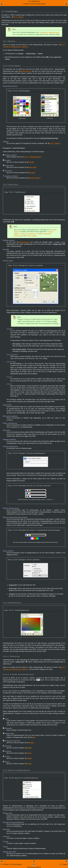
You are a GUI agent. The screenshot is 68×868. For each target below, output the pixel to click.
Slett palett (32, 173)
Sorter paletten (32, 236)
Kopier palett (32, 167)
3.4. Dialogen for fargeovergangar (11, 864)
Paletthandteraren (24, 242)
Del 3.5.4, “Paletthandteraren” (32, 157)
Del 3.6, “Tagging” (55, 143)
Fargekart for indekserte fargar (50, 32)
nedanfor (31, 743)
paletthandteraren (26, 71)
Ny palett (31, 162)
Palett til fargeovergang (28, 234)
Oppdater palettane (34, 178)
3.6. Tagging (64, 864)
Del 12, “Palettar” (18, 17)
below (33, 737)
